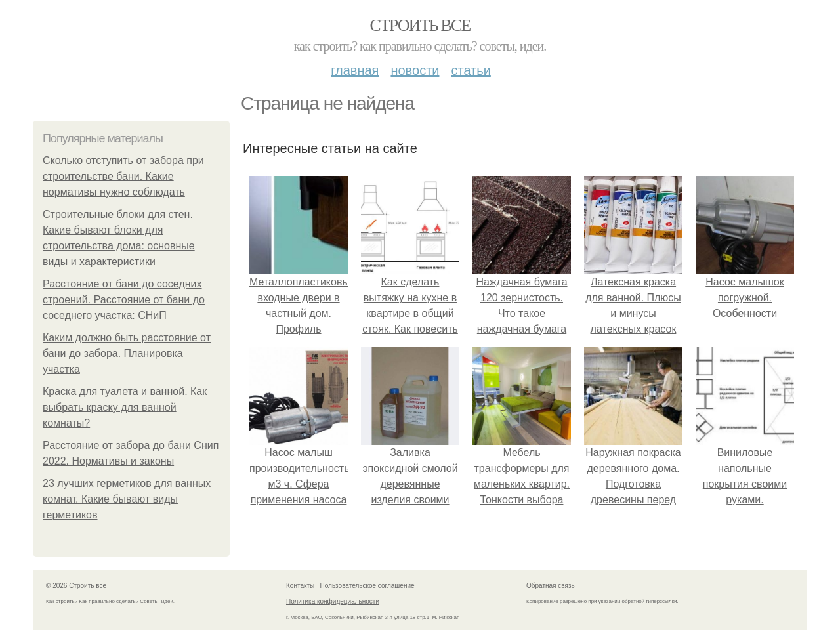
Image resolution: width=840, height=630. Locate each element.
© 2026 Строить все (76, 586)
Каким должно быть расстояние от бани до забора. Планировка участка (127, 353)
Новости (415, 70)
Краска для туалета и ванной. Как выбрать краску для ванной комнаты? (125, 407)
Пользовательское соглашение (367, 586)
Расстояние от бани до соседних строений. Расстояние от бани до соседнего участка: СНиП (124, 300)
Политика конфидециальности (333, 601)
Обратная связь (551, 586)
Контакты (300, 586)
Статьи (471, 70)
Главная (355, 70)
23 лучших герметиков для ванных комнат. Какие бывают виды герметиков (127, 499)
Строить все (420, 25)
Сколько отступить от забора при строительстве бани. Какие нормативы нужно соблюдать (123, 176)
